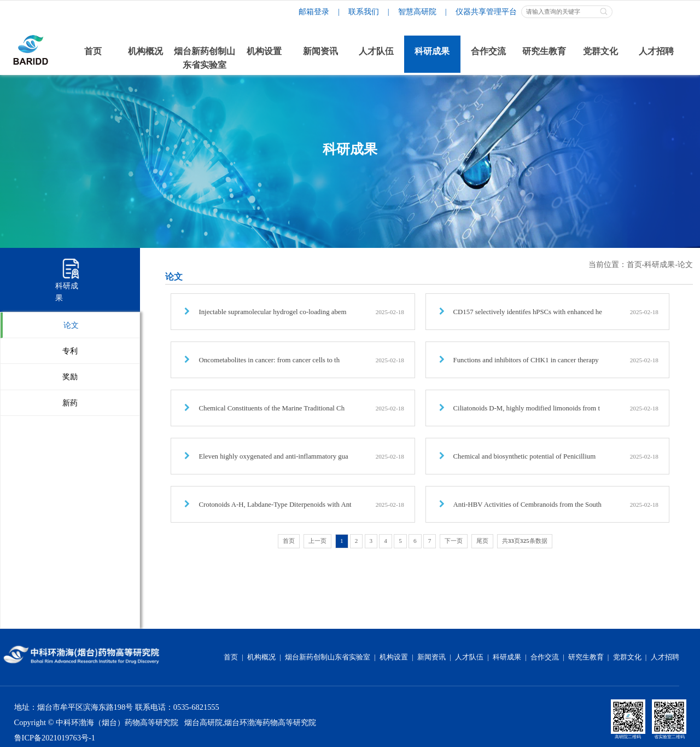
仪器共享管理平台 (486, 11)
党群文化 (627, 657)
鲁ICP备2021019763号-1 (55, 738)
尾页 (482, 541)
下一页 (454, 541)
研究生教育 (586, 657)
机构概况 (261, 657)
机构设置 (394, 657)
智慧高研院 (417, 11)
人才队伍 (469, 657)
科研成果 (660, 264)
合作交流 (545, 657)
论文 (71, 325)
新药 (70, 403)
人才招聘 (665, 657)
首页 (634, 264)
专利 (70, 351)
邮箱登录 (314, 11)
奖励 (70, 377)
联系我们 (364, 11)
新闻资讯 (431, 657)
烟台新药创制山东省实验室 (328, 657)
